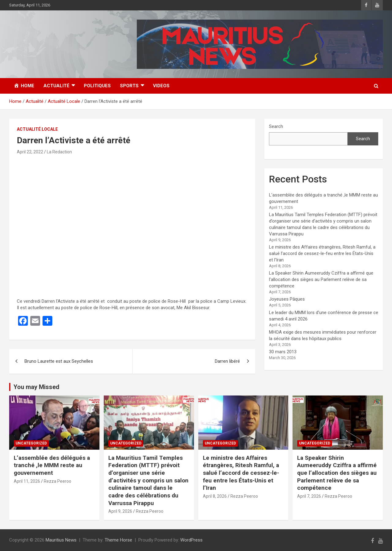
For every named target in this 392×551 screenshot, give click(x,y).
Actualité (56, 86)
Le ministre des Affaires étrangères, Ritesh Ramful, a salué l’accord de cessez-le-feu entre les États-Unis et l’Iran (322, 253)
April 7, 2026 (309, 496)
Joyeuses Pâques (287, 299)
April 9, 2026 (120, 511)
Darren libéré (227, 361)
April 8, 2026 (215, 496)
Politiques (97, 86)
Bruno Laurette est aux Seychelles (59, 361)
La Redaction (59, 152)
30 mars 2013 (283, 352)
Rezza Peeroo (58, 481)
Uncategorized (31, 443)
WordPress (191, 540)
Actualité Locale (37, 129)
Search (276, 126)
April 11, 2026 (27, 481)
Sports (129, 86)
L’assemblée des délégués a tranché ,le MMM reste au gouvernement (52, 465)
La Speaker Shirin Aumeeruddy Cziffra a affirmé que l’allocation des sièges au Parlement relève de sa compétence (321, 279)
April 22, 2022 (30, 152)
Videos (161, 86)
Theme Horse (118, 540)
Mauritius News (61, 540)
